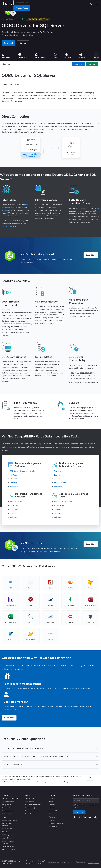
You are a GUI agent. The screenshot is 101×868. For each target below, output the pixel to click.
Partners (52, 817)
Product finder (22, 8)
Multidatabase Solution (10, 798)
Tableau (57, 475)
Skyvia (4, 817)
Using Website (30, 814)
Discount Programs (32, 811)
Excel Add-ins (6, 838)
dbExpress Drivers (8, 847)
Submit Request (31, 798)
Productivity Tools (8, 814)
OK (90, 778)
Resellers (52, 820)
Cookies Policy (26, 779)
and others (14, 487)
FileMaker (58, 509)
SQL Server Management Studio (22, 471)
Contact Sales (22, 3)
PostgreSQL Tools (8, 811)
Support (79, 408)
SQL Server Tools (8, 802)
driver (97, 208)
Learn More (91, 255)
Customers (53, 814)
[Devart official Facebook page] (75, 817)
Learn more (9, 718)
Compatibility (7, 226)
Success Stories (55, 811)
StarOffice (14, 513)
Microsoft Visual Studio (63, 502)
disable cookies (57, 782)
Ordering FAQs (30, 808)
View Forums (30, 802)
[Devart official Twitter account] (80, 817)
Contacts (52, 805)
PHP (62, 506)
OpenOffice (14, 509)
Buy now (23, 43)
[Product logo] (10, 256)
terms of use (87, 805)
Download (8, 43)
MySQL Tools (6, 805)
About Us (52, 798)
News (51, 802)
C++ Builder (58, 513)
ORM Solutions (7, 829)
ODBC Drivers (6, 832)
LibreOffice (14, 506)
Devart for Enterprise (56, 823)
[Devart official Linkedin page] (85, 817)
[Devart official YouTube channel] (90, 817)
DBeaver (11, 216)
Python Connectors (8, 850)
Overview (8, 64)
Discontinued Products (9, 820)
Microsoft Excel (8, 210)
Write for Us (53, 826)
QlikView (57, 479)
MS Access (14, 475)
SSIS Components (8, 835)
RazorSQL (14, 483)
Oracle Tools (6, 808)
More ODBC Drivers (12, 84)
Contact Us (53, 808)
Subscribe (79, 812)
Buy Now (92, 64)
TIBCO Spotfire (60, 483)
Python (57, 506)
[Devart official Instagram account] (95, 817)
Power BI (57, 471)
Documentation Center (33, 805)
